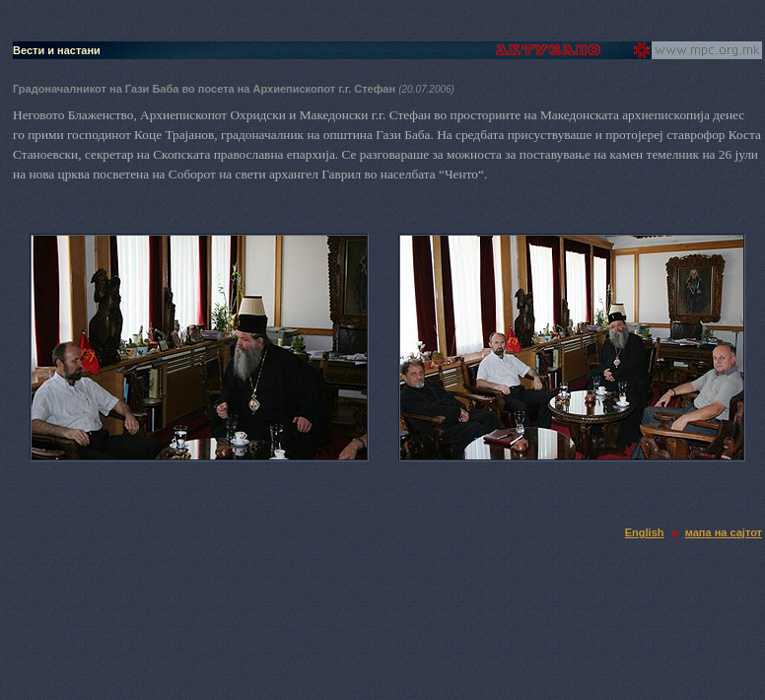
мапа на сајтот (724, 532)
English (645, 532)
